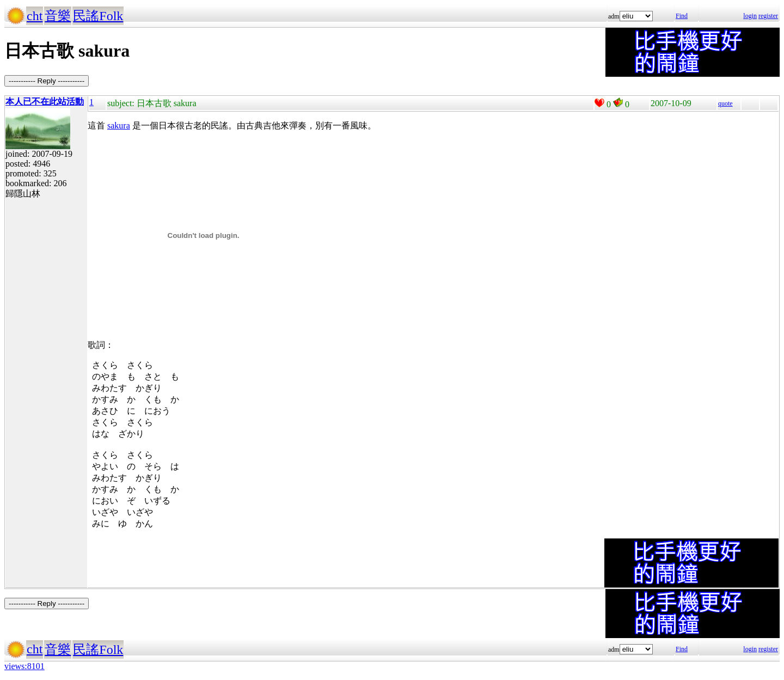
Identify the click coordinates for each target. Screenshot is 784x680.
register (768, 16)
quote (725, 103)
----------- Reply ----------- (47, 81)
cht (35, 16)
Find (682, 16)
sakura (119, 125)
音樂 (58, 16)
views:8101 (24, 666)
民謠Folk (98, 16)
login (750, 16)
